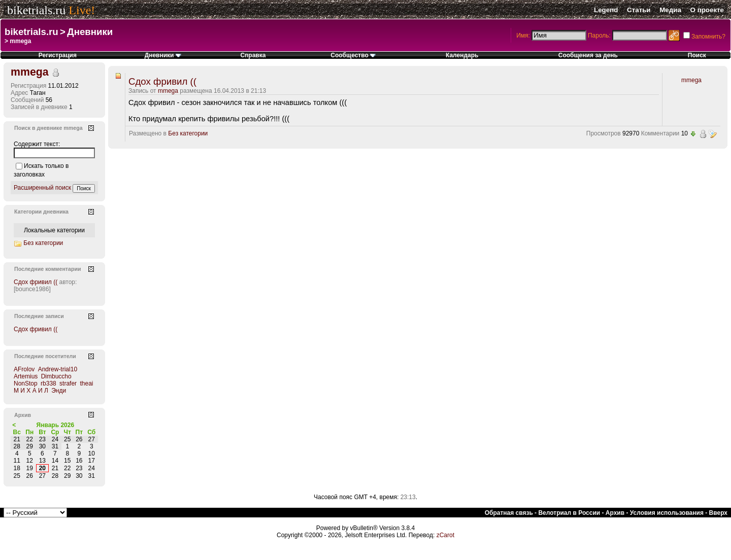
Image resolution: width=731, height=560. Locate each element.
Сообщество (353, 55)
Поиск (697, 55)
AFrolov (24, 369)
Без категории (188, 133)
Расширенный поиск (42, 188)
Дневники (90, 32)
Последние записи (39, 316)
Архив (615, 513)
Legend (606, 10)
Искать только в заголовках (41, 170)
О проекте (707, 10)
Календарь (462, 55)
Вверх (718, 513)
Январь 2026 (56, 425)
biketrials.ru (36, 10)
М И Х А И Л (31, 391)
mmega (168, 91)
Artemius (26, 376)
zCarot (445, 535)
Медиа (670, 10)
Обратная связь (509, 513)
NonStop (26, 383)
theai (86, 383)
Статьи (639, 10)
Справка (253, 55)
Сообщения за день (588, 55)
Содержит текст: (37, 144)
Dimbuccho (56, 376)
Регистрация (58, 55)
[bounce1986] (32, 289)
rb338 (48, 383)
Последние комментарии (48, 269)
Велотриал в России (569, 513)
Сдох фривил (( (162, 81)
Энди (59, 391)
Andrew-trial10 (58, 369)
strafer (68, 383)
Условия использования (667, 513)
